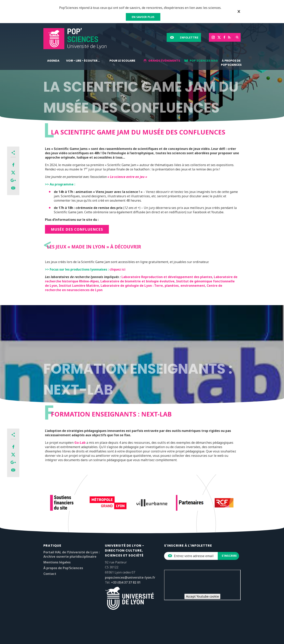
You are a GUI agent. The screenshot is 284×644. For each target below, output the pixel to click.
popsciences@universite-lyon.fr (130, 577)
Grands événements (164, 61)
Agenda (53, 61)
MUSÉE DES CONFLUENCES (77, 229)
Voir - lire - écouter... (83, 61)
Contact (50, 574)
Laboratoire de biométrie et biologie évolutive (137, 281)
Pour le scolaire (122, 61)
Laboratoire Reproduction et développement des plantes (167, 277)
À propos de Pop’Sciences (231, 63)
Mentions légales (57, 562)
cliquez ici (117, 269)
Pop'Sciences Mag (204, 61)
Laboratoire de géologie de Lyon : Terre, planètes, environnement (153, 286)
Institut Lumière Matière (79, 286)
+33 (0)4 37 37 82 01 (126, 582)
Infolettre (189, 37)
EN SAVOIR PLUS (143, 17)
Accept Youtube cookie (202, 596)
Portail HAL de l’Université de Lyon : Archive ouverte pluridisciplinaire (71, 554)
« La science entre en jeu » (127, 177)
